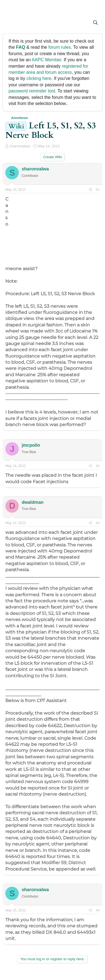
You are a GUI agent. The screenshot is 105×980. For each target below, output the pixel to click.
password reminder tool (32, 91)
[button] (10, 23)
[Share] (90, 190)
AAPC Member (46, 60)
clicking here (39, 78)
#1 (98, 190)
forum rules (60, 47)
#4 (98, 910)
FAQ (21, 47)
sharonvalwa (20, 146)
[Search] (96, 23)
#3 (98, 523)
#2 (98, 466)
